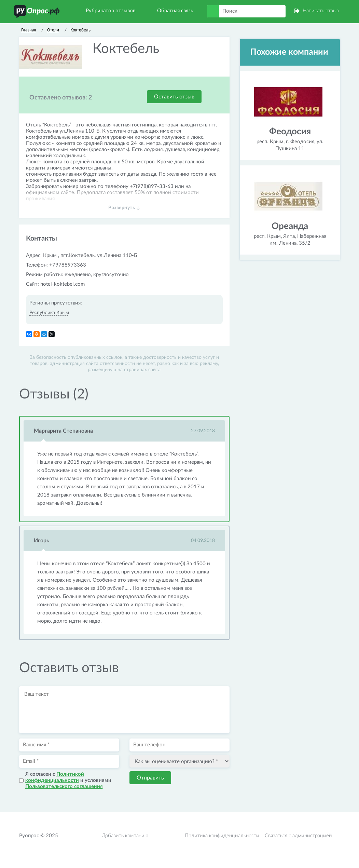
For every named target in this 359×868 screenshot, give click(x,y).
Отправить (150, 778)
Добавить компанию (125, 836)
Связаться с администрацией (298, 836)
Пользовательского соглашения (64, 786)
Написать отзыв (321, 11)
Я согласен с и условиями (68, 780)
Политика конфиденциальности (222, 836)
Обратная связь (175, 11)
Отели (53, 30)
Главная (29, 30)
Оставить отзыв (174, 97)
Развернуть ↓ (124, 208)
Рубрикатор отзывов (111, 11)
